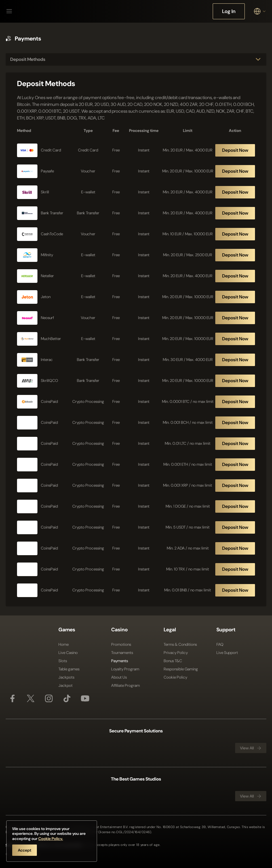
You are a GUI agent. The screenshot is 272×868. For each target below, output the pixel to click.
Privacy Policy (176, 653)
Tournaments (122, 653)
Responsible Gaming (181, 669)
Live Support (227, 653)
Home (64, 644)
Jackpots (66, 677)
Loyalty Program (125, 669)
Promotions (121, 644)
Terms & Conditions (180, 644)
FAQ (220, 644)
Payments (120, 661)
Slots (63, 661)
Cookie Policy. (51, 839)
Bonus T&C (173, 661)
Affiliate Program (126, 685)
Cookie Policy (175, 677)
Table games (69, 669)
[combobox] (260, 11)
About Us (119, 677)
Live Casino (68, 653)
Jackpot (66, 685)
